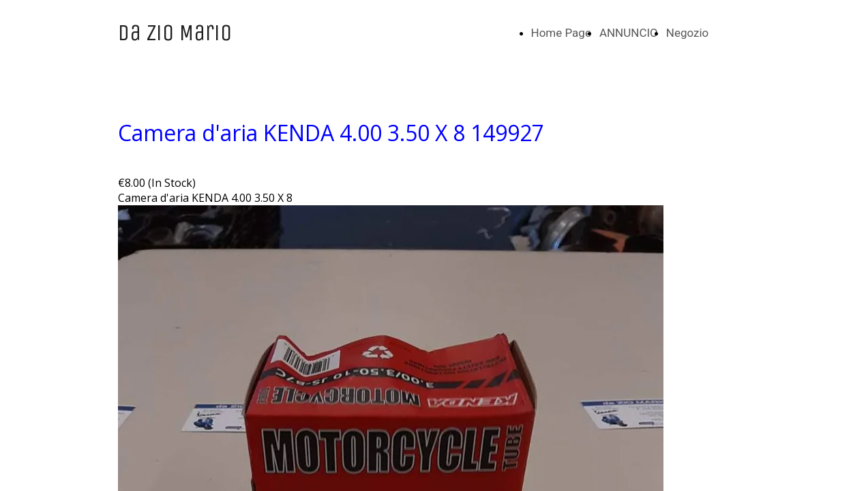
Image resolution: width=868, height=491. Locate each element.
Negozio (688, 33)
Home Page (561, 33)
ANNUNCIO (629, 33)
